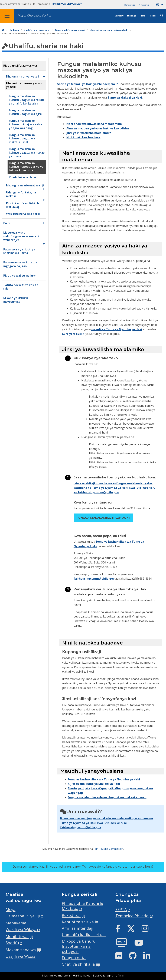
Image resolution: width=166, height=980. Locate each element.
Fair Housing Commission (108, 849)
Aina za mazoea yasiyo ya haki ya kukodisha (98, 128)
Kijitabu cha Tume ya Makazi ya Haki (94, 784)
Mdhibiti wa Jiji (19, 936)
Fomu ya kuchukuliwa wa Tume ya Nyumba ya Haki (104, 779)
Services (119, 16)
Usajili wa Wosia (21, 956)
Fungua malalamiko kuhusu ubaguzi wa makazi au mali (107, 797)
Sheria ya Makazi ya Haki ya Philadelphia (86, 84)
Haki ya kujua (82, 976)
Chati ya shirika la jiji (81, 964)
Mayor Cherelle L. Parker (34, 16)
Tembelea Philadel (132, 916)
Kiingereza (130, 5)
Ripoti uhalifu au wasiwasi (70, 30)
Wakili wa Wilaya (21, 929)
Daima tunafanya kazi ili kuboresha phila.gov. (83, 867)
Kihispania (144, 5)
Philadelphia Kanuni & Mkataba (82, 906)
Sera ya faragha (103, 976)
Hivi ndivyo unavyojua (67, 4)
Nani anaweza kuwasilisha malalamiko (94, 124)
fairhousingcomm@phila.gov (94, 579)
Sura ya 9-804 (71, 334)
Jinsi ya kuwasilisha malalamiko (89, 133)
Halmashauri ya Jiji (23, 916)
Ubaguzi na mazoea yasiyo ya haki (109, 30)
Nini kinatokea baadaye (83, 137)
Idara (142, 16)
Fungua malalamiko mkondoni (103, 518)
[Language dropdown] (160, 5)
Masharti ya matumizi (56, 976)
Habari (152, 16)
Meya (11, 909)
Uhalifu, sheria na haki (37, 30)
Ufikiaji (120, 976)
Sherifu (12, 943)
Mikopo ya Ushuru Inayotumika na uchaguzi (79, 946)
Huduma (14, 30)
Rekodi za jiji (73, 915)
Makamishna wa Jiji (23, 950)
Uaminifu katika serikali (84, 935)
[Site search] (162, 16)
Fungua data (74, 958)
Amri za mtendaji (78, 928)
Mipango (132, 16)
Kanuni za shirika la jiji (83, 922)
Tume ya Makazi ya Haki (125, 98)
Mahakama (16, 923)
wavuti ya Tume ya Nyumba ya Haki (117, 329)
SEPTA (121, 909)
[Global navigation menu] (7, 16)
